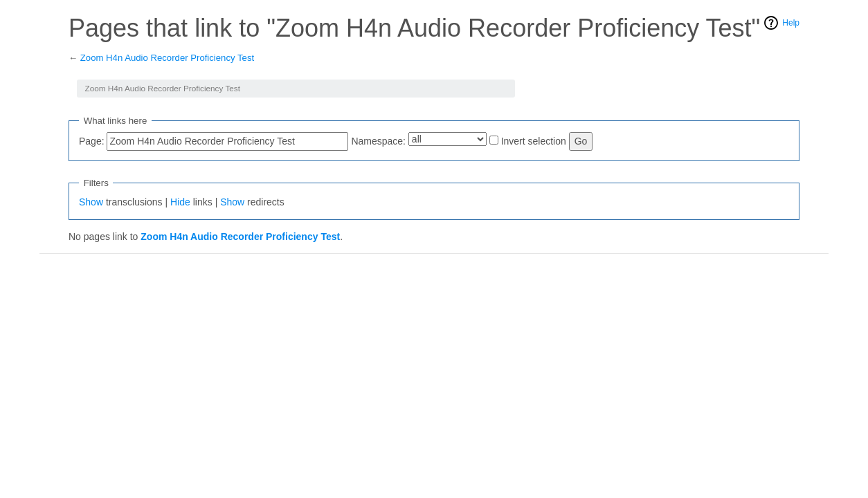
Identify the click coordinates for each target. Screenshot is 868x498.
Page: (92, 141)
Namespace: (378, 141)
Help (791, 23)
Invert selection (534, 141)
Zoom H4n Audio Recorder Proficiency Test (167, 58)
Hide (180, 202)
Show (91, 202)
